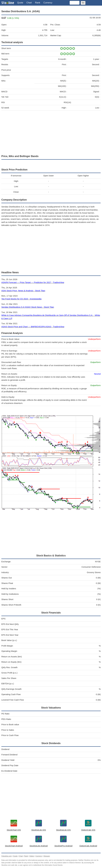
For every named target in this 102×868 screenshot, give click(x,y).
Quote (20, 3)
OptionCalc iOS (88, 830)
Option (32, 856)
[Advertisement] (51, 132)
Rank (38, 3)
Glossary (47, 856)
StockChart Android (14, 846)
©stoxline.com (7, 856)
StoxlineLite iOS (39, 830)
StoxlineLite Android (39, 846)
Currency (48, 3)
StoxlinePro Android (63, 846)
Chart (29, 3)
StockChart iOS (14, 830)
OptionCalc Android (88, 846)
